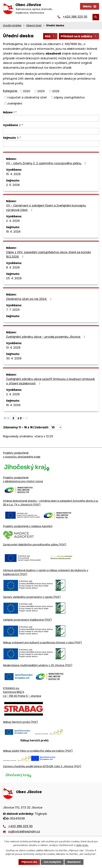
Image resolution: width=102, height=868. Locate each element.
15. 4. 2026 (13, 174)
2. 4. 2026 (13, 221)
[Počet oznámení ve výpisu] (56, 427)
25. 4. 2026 (14, 278)
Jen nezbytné (52, 862)
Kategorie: (10, 91)
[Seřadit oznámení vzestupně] (16, 112)
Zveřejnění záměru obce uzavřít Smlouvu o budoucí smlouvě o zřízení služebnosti (50, 381)
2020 (27, 91)
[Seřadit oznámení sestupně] (16, 113)
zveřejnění (15, 103)
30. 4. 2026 (14, 358)
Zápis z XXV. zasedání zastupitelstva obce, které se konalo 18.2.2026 (49, 254)
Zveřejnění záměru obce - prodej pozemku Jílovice (46, 337)
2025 (41, 91)
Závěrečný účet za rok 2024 (29, 299)
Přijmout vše (29, 862)
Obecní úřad (34, 25)
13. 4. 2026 (13, 348)
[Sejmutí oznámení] (51, 144)
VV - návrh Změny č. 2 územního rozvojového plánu (47, 163)
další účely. (82, 845)
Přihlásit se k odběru (79, 36)
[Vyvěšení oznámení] (51, 131)
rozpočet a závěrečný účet (27, 97)
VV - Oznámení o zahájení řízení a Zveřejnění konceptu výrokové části (46, 208)
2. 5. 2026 (13, 185)
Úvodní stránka (12, 25)
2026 (56, 91)
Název (9, 112)
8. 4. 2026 (13, 267)
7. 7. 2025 (13, 310)
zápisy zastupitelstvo (69, 97)
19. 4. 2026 (13, 232)
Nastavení (74, 862)
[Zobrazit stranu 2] (13, 418)
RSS (50, 36)
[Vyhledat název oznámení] (51, 118)
